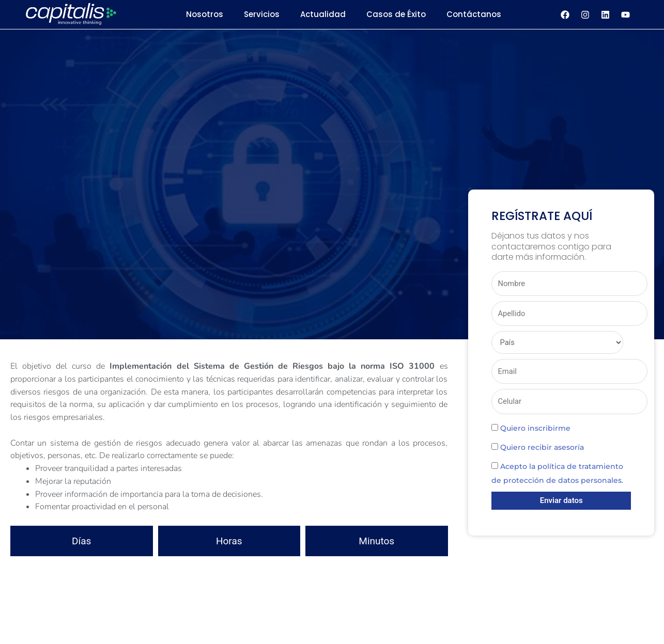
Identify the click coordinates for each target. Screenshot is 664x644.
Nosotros (205, 14)
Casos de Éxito (396, 14)
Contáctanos (474, 14)
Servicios (262, 14)
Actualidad (323, 14)
